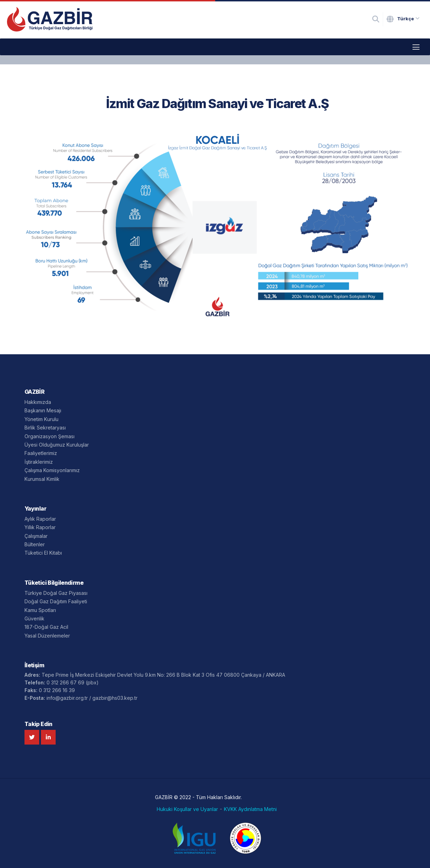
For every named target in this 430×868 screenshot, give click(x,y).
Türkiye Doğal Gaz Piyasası (56, 593)
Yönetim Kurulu (41, 419)
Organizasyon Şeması (50, 436)
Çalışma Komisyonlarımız (52, 470)
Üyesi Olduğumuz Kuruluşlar (57, 445)
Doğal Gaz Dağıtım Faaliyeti (56, 601)
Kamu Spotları (40, 610)
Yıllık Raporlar (40, 527)
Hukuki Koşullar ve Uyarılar (187, 809)
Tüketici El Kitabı (43, 553)
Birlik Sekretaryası (45, 428)
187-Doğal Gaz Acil (46, 627)
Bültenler (35, 544)
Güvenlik (34, 618)
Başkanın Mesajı (43, 410)
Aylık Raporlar (40, 519)
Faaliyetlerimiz (41, 453)
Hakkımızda (38, 402)
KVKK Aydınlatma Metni (250, 809)
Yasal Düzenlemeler (47, 636)
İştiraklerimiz (39, 462)
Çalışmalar (36, 536)
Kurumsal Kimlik (42, 479)
